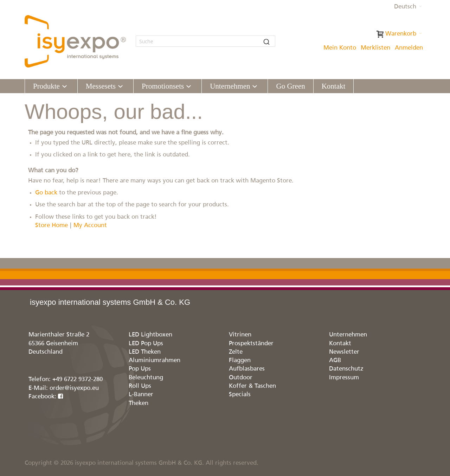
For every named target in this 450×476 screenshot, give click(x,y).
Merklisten (375, 48)
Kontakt (340, 344)
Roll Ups (140, 386)
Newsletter (344, 352)
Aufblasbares (247, 369)
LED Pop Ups (146, 344)
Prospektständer (251, 344)
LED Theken (145, 352)
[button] (408, 7)
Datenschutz (346, 369)
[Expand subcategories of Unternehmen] (255, 87)
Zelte (236, 352)
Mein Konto (340, 48)
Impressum (344, 378)
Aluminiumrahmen (155, 361)
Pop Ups (140, 369)
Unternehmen (348, 335)
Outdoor (241, 378)
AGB (335, 361)
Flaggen (240, 361)
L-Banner (141, 395)
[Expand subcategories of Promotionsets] (189, 87)
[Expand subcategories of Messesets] (120, 87)
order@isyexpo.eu (74, 388)
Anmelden (409, 48)
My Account (90, 226)
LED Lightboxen (150, 335)
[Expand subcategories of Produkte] (65, 87)
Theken (139, 403)
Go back (46, 193)
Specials (240, 395)
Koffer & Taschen (252, 386)
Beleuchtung (146, 378)
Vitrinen (240, 335)
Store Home (52, 226)
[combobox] (205, 41)
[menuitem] (51, 86)
